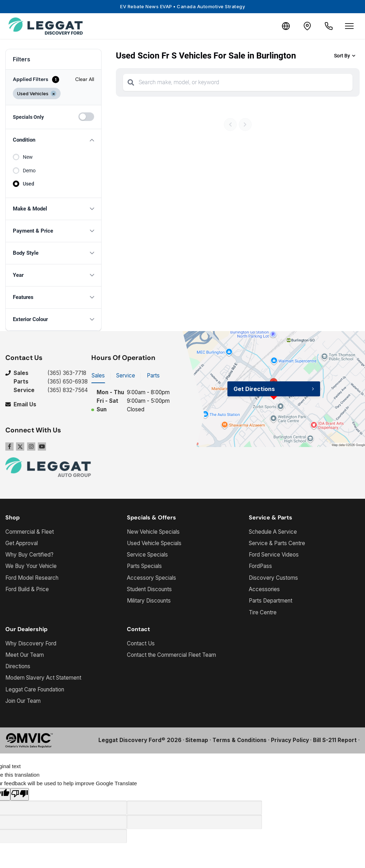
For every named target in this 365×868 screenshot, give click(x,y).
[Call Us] (329, 26)
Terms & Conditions (240, 740)
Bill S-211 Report (335, 740)
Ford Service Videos (274, 555)
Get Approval (22, 543)
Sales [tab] (98, 375)
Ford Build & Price (27, 589)
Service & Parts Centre (277, 543)
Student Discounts (149, 589)
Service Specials (147, 555)
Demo (29, 171)
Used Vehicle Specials (154, 543)
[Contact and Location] (307, 26)
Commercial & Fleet (30, 532)
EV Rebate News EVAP (182, 6)
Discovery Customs (273, 578)
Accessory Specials (151, 578)
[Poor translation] (20, 794)
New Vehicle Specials (153, 532)
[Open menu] (349, 26)
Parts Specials (144, 566)
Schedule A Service (273, 532)
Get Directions (254, 389)
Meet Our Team (25, 655)
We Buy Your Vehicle (31, 566)
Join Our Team (23, 701)
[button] (53, 140)
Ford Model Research (32, 578)
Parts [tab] (153, 375)
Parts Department (271, 601)
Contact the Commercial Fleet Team (171, 655)
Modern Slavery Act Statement (43, 678)
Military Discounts (149, 601)
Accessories (264, 589)
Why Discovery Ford (31, 643)
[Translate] (286, 26)
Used (29, 184)
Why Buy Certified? (29, 555)
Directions (18, 666)
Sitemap (197, 740)
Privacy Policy (290, 740)
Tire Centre (263, 612)
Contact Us (141, 643)
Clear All (85, 79)
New (28, 157)
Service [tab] (126, 375)
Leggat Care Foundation (35, 689)
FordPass (260, 566)
